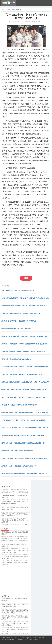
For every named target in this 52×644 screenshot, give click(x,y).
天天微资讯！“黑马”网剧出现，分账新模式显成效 (16, 359)
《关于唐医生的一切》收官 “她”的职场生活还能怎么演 (18, 290)
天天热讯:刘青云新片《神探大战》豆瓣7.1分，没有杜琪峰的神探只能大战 (23, 306)
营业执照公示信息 (33, 639)
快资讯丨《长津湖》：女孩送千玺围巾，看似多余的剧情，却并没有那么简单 (24, 458)
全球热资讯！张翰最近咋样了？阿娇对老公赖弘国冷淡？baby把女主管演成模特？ (25, 413)
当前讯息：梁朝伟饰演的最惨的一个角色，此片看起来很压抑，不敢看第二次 (24, 474)
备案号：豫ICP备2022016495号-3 (16, 637)
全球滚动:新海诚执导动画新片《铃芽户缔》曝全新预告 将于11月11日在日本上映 (25, 298)
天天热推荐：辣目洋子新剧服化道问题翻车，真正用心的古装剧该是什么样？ (24, 443)
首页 (5, 10)
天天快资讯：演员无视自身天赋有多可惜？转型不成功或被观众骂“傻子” (23, 374)
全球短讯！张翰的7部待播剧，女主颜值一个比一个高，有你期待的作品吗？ (24, 420)
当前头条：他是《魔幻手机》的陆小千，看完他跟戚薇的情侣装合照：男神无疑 (25, 428)
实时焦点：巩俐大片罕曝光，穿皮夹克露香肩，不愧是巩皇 (19, 321)
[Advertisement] (16, 581)
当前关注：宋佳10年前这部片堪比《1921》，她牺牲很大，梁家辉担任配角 (23, 397)
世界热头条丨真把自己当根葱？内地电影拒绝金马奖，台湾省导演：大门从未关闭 (25, 382)
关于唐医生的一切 (20, 269)
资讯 (9, 10)
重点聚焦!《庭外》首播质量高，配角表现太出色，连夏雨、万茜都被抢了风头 (24, 336)
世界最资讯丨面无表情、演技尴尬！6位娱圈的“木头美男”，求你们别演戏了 (24, 352)
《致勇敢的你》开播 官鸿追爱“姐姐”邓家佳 (14, 489)
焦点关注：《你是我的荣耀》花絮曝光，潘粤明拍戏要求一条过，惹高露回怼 (24, 344)
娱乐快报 (14, 10)
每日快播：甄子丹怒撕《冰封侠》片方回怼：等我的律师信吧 (19, 405)
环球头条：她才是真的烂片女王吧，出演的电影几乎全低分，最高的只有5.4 (24, 390)
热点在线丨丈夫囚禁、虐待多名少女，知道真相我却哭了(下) (19, 451)
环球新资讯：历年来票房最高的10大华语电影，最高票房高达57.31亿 (22, 313)
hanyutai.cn (12, 639)
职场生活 (31, 269)
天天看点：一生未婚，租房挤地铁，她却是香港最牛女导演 (19, 466)
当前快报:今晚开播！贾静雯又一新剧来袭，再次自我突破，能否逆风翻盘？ (24, 435)
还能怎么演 (39, 269)
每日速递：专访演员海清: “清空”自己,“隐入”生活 (16, 329)
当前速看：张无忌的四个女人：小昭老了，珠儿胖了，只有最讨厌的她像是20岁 (25, 367)
